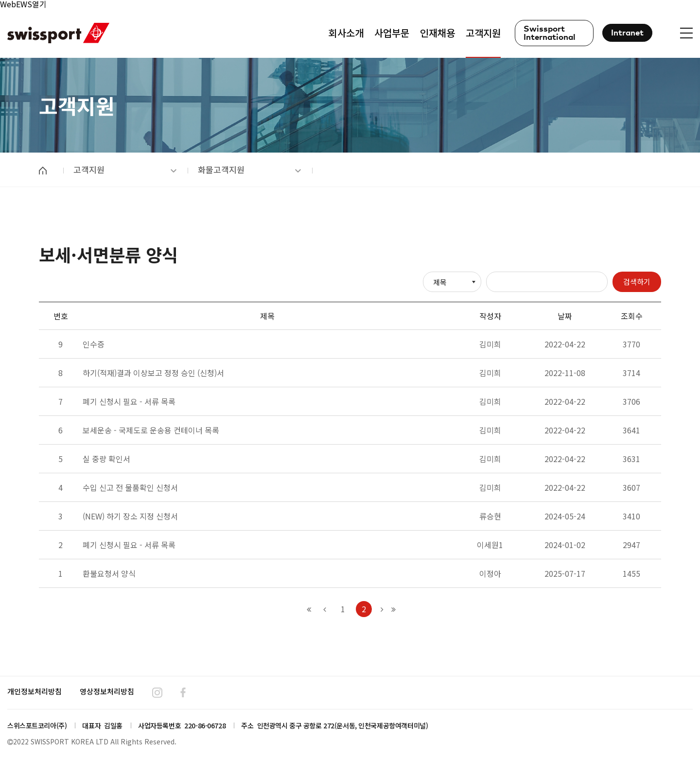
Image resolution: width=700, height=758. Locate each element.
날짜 (565, 316)
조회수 (632, 316)
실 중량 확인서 (106, 459)
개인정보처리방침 (35, 691)
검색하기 (637, 282)
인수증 (94, 344)
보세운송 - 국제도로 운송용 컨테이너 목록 (151, 430)
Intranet (627, 33)
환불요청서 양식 (109, 573)
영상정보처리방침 (107, 691)
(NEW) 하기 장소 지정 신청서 (130, 516)
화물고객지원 (249, 170)
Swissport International (550, 34)
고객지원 (125, 170)
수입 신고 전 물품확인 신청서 (130, 487)
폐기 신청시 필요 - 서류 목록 (129, 401)
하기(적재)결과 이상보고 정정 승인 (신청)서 (153, 373)
